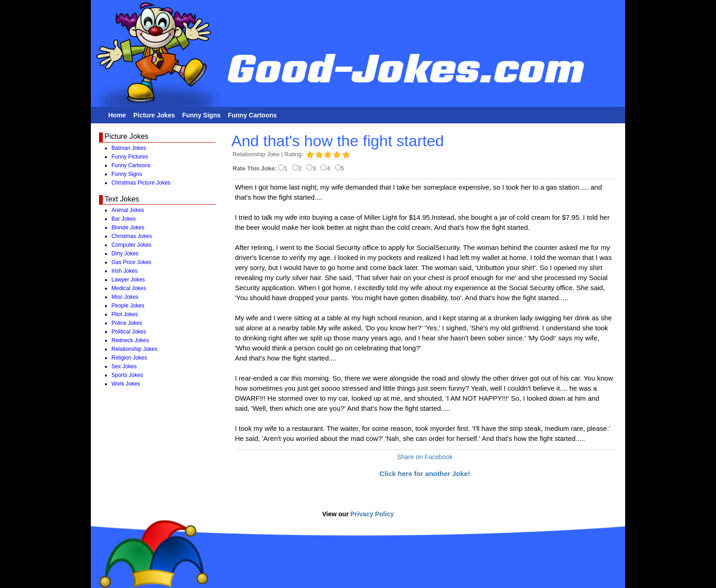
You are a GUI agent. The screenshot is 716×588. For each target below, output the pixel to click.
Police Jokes (127, 323)
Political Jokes (129, 332)
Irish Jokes (124, 271)
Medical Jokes (129, 288)
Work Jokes (126, 384)
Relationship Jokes (134, 349)
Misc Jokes (125, 297)
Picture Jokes (154, 115)
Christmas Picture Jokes (141, 183)
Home (117, 115)
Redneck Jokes (130, 340)
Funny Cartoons (252, 115)
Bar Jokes (124, 219)
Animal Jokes (128, 210)
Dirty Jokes (125, 254)
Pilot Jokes (125, 314)
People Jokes (128, 306)
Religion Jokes (129, 358)
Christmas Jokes (132, 236)
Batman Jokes (129, 148)
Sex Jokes (124, 366)
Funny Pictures (130, 157)
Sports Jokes (127, 375)
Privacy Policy (372, 514)
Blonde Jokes (128, 228)
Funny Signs (201, 115)
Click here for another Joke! (425, 474)
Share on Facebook (425, 457)
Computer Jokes (131, 245)
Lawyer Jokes (128, 280)
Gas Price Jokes (131, 262)
